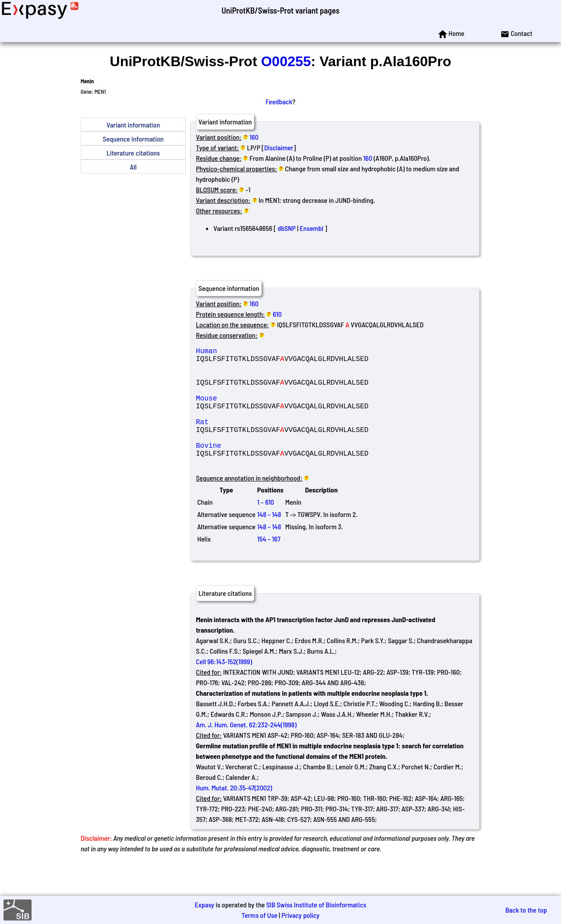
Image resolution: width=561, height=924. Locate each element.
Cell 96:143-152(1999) (224, 688)
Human (259, 352)
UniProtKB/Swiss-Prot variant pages (280, 10)
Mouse (259, 410)
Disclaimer (279, 147)
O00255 (286, 61)
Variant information (133, 125)
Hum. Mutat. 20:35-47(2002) (234, 814)
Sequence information (133, 139)
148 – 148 (269, 540)
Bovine (259, 468)
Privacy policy (300, 915)
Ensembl (312, 228)
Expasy (204, 905)
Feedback (279, 101)
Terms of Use (259, 915)
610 (277, 314)
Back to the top (526, 910)
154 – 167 (269, 565)
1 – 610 (266, 528)
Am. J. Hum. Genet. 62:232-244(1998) (246, 751)
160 (254, 137)
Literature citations (133, 153)
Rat (259, 439)
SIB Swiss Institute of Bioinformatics (316, 905)
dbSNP (286, 228)
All (133, 167)
